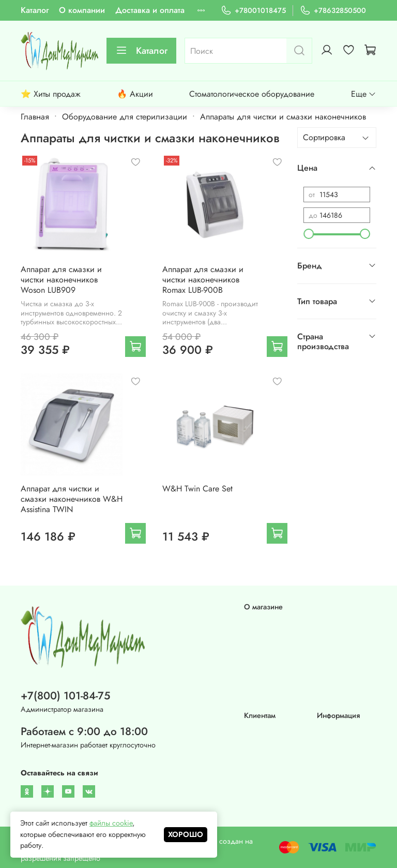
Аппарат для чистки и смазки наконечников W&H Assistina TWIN (72, 499)
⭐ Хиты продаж (51, 94)
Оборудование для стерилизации (125, 117)
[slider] (309, 234)
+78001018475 (253, 11)
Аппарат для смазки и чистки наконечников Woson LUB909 (61, 280)
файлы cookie (111, 823)
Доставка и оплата (150, 10)
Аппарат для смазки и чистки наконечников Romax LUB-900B (203, 280)
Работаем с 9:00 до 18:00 (84, 731)
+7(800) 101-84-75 (65, 696)
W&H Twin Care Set (197, 489)
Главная (35, 117)
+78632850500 (333, 11)
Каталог (35, 10)
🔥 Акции (135, 94)
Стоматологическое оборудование (252, 94)
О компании (82, 10)
